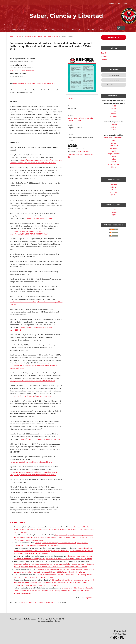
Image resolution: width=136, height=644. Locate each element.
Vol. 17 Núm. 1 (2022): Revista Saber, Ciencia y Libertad (41, 37)
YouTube (114, 190)
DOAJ (114, 111)
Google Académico (114, 154)
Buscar (121, 28)
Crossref (114, 212)
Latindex (114, 124)
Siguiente (89, 598)
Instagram (114, 187)
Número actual (89, 29)
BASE (114, 140)
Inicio (30, 29)
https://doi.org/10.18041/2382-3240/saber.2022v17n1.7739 (34, 83)
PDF (72, 98)
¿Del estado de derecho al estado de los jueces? (57, 575)
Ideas (114, 156)
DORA (114, 215)
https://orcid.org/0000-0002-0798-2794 (22, 70)
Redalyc (114, 127)
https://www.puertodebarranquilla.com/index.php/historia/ (31, 462)
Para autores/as (114, 80)
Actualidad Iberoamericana (114, 138)
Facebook (114, 192)
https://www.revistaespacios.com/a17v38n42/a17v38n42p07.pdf (32, 381)
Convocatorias (76, 29)
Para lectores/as (114, 75)
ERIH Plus (114, 148)
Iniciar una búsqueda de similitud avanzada (37, 602)
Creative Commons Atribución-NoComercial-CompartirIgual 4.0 (81, 154)
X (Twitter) (114, 195)
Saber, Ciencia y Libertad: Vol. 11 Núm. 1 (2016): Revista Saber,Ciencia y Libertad (63, 559)
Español (104, 56)
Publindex (114, 116)
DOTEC (114, 143)
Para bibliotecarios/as (114, 85)
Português (105, 59)
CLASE (114, 106)
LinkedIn (114, 184)
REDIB (114, 130)
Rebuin (114, 162)
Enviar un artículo (114, 37)
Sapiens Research (114, 164)
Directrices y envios (59, 29)
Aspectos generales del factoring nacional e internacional (55, 543)
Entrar (126, 3)
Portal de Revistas (18, 29)
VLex (114, 170)
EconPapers (114, 146)
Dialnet (114, 109)
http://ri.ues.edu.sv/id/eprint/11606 (40, 219)
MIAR (114, 159)
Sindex (114, 167)
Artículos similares (17, 522)
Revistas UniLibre (114, 3)
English (104, 53)
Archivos (101, 29)
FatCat (114, 151)
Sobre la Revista (41, 29)
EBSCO (114, 114)
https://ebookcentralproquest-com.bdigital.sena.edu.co (41, 439)
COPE (114, 210)
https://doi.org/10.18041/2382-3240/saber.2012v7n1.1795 (30, 396)
